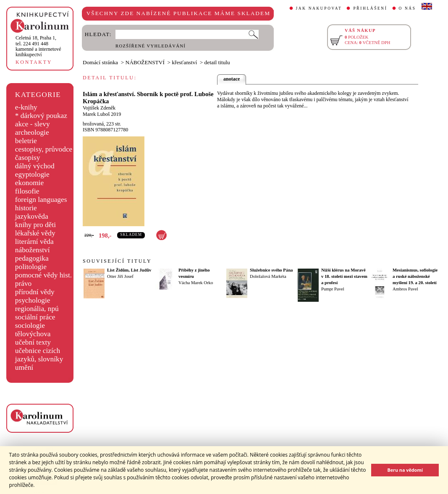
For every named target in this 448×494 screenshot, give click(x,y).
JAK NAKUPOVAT (319, 8)
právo (23, 284)
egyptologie (32, 174)
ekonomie (29, 183)
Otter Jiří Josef (120, 276)
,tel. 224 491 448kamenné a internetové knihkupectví (38, 46)
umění (24, 367)
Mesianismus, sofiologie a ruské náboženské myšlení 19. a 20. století (415, 276)
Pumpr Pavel (333, 289)
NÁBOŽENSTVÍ (145, 62)
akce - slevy (33, 124)
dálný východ (35, 166)
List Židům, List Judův (129, 270)
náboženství (33, 250)
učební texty (33, 342)
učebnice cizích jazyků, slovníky (39, 355)
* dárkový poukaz (41, 116)
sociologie (30, 325)
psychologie (33, 300)
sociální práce (35, 317)
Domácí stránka (100, 62)
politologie (31, 267)
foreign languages (41, 200)
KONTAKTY (34, 62)
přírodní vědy (35, 292)
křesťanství (184, 62)
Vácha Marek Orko (196, 283)
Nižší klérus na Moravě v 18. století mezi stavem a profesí (344, 276)
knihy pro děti (35, 225)
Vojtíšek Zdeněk (99, 108)
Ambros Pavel (405, 289)
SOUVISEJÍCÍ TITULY (117, 261)
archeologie (32, 132)
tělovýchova (33, 334)
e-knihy (26, 107)
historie (26, 208)
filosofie (27, 191)
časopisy (28, 158)
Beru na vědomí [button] (405, 470)
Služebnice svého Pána (271, 270)
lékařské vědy (35, 233)
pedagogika (32, 258)
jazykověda (32, 216)
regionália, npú (37, 309)
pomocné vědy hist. (43, 275)
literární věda (34, 242)
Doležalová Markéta (268, 276)
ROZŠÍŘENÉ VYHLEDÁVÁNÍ (151, 46)
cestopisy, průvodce (44, 149)
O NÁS (407, 8)
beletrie (26, 141)
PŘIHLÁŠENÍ (370, 8)
